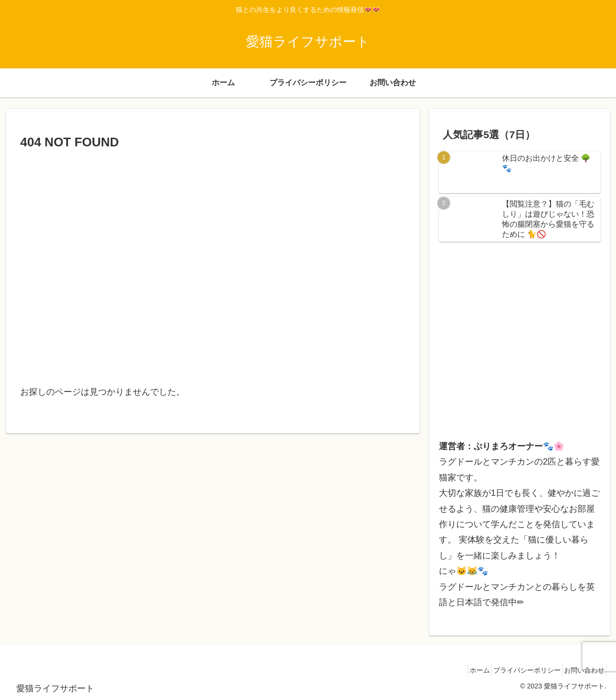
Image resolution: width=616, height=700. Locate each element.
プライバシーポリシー (517, 670)
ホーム (463, 670)
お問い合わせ (581, 670)
